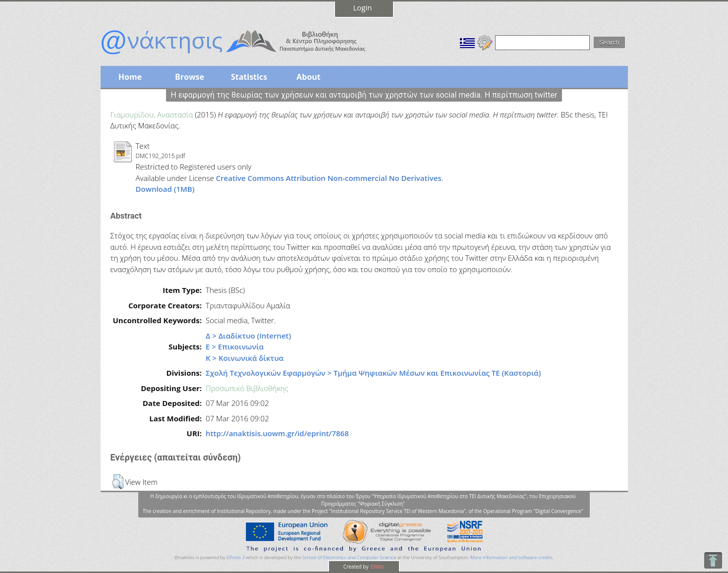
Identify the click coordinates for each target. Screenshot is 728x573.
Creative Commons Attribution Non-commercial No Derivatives (329, 178)
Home (130, 77)
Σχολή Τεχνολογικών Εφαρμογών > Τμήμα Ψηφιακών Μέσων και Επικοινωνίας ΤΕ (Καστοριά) (373, 373)
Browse (190, 77)
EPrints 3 (236, 557)
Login (363, 7)
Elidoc (377, 567)
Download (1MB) (165, 189)
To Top (713, 560)
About (308, 77)
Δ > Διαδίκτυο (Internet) (248, 336)
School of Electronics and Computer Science (349, 557)
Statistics (249, 77)
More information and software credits (511, 557)
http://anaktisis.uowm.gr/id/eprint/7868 (277, 433)
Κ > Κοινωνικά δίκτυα (245, 358)
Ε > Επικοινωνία (235, 346)
